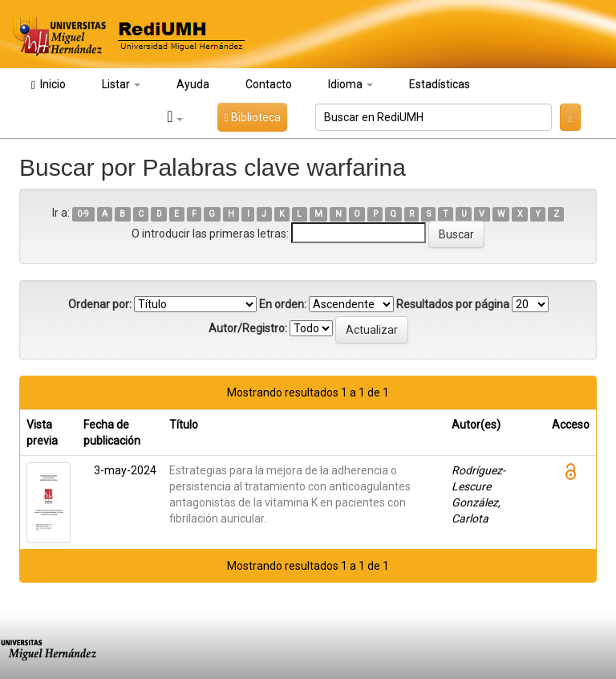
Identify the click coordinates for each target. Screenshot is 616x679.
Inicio (49, 85)
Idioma (351, 84)
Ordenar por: (100, 304)
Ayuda (193, 84)
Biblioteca (252, 117)
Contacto (269, 84)
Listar (121, 84)
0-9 (83, 214)
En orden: (283, 304)
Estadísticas (440, 84)
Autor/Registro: (248, 328)
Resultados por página (453, 304)
